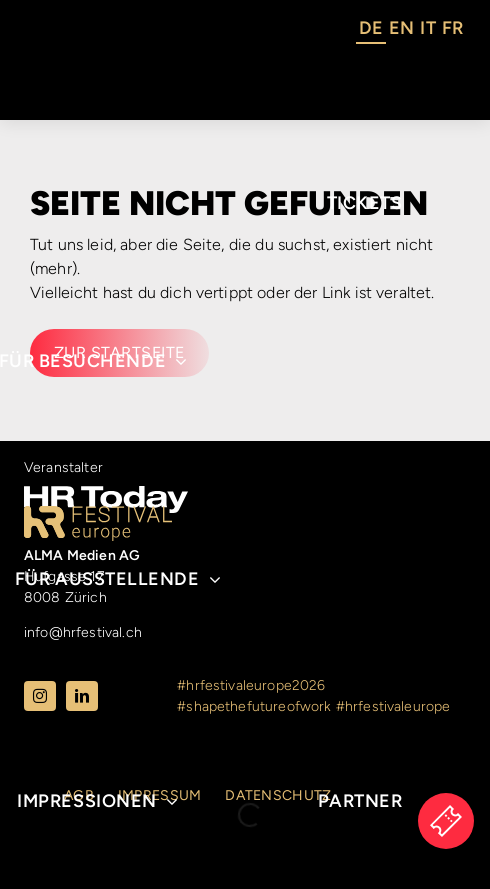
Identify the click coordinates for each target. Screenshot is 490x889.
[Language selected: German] (411, 31)
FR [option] (452, 28)
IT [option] (427, 28)
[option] (401, 31)
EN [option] (401, 28)
